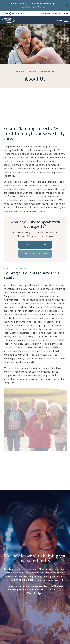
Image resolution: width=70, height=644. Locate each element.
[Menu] (62, 20)
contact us (44, 580)
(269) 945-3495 (25, 580)
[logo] (8, 20)
